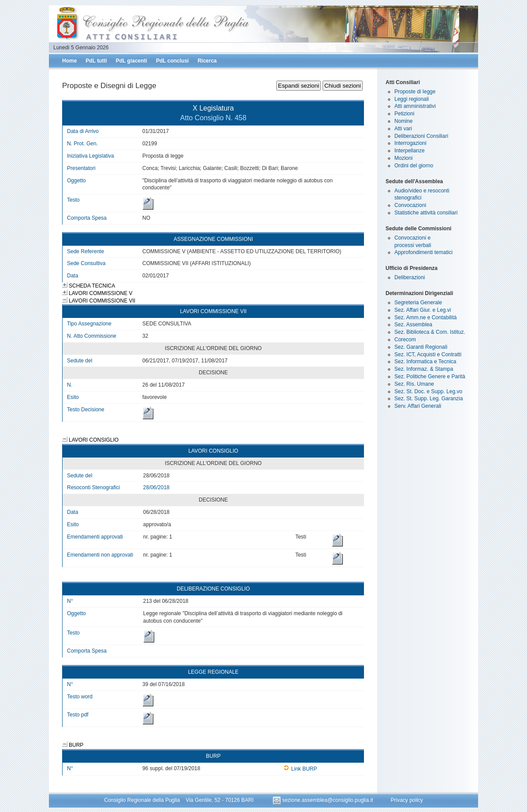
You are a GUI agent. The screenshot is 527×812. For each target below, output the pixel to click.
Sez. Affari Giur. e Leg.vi (423, 310)
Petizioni (404, 114)
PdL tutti (96, 61)
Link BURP (300, 769)
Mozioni (403, 158)
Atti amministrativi (415, 106)
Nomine (403, 121)
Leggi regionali (412, 99)
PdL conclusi (172, 61)
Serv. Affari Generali (418, 406)
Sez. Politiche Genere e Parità (430, 376)
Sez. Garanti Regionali (421, 347)
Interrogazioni (410, 143)
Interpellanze (410, 151)
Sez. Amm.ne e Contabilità (425, 317)
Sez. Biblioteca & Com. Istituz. (430, 332)
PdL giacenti (132, 61)
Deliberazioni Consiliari (421, 136)
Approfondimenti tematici (423, 252)
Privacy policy (406, 800)
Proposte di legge (415, 92)
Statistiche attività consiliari (426, 213)
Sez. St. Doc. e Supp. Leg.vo (428, 391)
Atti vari (403, 129)
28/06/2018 (156, 487)
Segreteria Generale (418, 303)
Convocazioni (410, 205)
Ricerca (207, 61)
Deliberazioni (410, 277)
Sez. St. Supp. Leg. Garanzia (429, 399)
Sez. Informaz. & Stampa (424, 369)
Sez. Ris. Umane (414, 384)
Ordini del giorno (414, 166)
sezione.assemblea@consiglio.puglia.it (324, 800)
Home (69, 61)
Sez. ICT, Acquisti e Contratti (428, 354)
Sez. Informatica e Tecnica (425, 362)
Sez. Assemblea (413, 325)
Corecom (405, 340)
